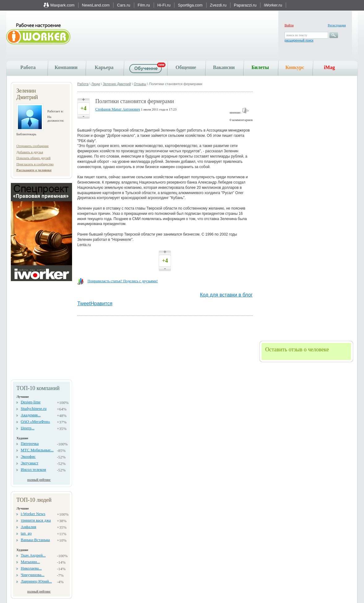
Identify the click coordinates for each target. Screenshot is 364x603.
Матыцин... (30, 562)
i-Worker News (33, 514)
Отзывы (140, 84)
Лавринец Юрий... (36, 581)
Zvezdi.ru (218, 5)
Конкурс (295, 67)
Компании (66, 67)
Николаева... (31, 568)
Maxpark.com (62, 5)
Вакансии (224, 67)
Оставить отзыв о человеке (297, 349)
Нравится (102, 304)
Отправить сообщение (32, 146)
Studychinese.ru (34, 408)
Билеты (260, 67)
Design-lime (31, 402)
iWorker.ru (273, 5)
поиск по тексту (297, 35)
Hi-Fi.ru (164, 5)
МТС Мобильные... (37, 450)
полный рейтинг (39, 479)
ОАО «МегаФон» (35, 421)
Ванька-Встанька (35, 540)
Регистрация (337, 25)
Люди (96, 84)
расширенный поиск (299, 40)
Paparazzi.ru (245, 5)
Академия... (31, 415)
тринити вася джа (36, 520)
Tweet (84, 304)
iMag (329, 67)
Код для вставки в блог (226, 295)
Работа (28, 67)
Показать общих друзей (33, 158)
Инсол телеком (33, 469)
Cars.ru (124, 5)
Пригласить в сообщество (35, 164)
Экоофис (28, 456)
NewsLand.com (96, 5)
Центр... (28, 428)
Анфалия (28, 527)
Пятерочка (30, 443)
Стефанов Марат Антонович (118, 109)
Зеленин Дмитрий (117, 84)
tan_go (26, 533)
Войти (289, 25)
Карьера (104, 67)
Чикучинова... (32, 575)
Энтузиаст (30, 463)
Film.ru (144, 5)
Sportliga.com (190, 5)
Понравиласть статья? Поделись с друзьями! (123, 281)
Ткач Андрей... (33, 555)
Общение (186, 67)
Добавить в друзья (30, 152)
